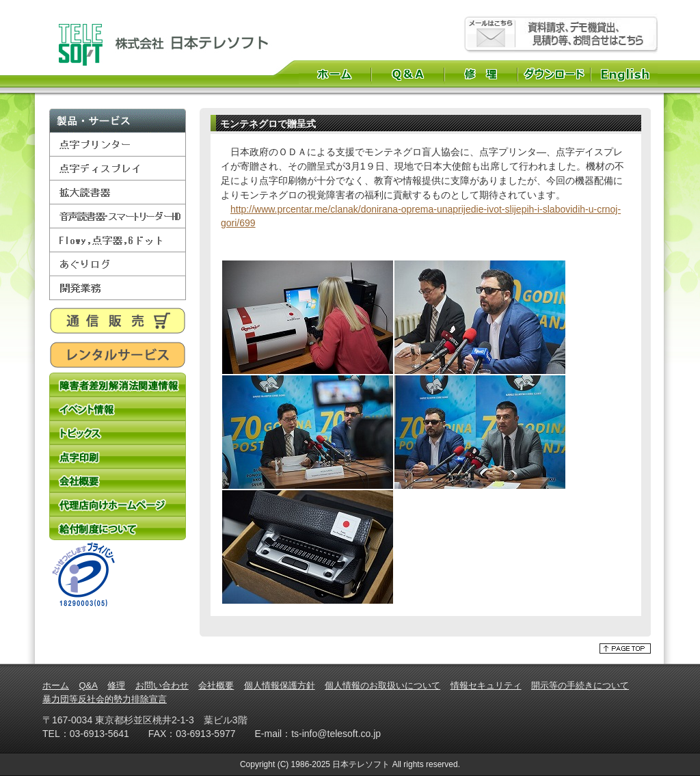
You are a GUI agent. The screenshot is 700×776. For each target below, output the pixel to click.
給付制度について (118, 528)
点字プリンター (118, 145)
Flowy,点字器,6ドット (118, 240)
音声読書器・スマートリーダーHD (118, 216)
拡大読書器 (118, 192)
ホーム (335, 74)
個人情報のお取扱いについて (382, 685)
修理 (481, 74)
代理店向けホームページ (118, 504)
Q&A (408, 74)
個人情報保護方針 (280, 685)
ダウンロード (554, 74)
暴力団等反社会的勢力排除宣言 (105, 699)
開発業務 (118, 288)
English (627, 74)
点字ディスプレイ (118, 169)
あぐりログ (118, 264)
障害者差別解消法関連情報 (118, 385)
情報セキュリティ (486, 685)
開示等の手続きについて (580, 685)
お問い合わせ (162, 685)
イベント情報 (118, 409)
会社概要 (118, 480)
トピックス (118, 432)
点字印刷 (118, 456)
